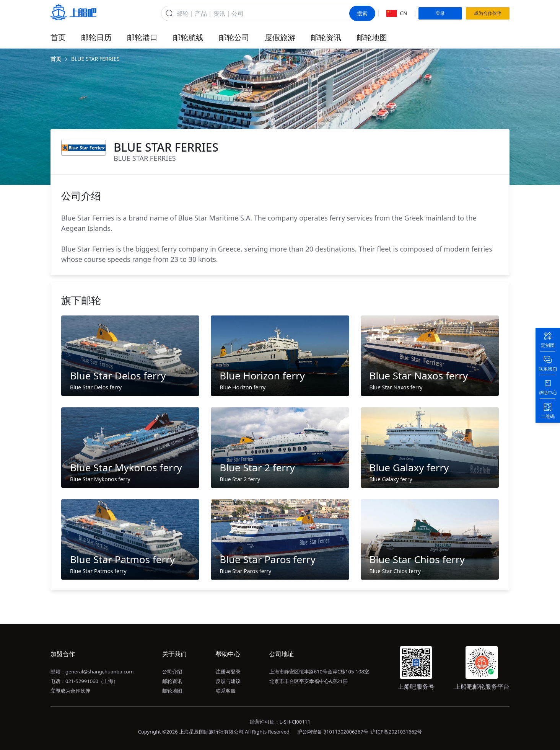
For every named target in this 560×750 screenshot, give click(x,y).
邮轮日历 (96, 37)
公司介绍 (172, 672)
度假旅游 (280, 37)
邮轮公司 (234, 37)
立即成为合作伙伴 (70, 691)
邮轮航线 (188, 37)
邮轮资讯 (326, 37)
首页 (58, 37)
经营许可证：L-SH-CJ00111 (280, 722)
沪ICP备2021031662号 (396, 732)
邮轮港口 (142, 37)
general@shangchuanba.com (99, 672)
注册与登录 (228, 672)
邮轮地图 (372, 37)
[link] (56, 59)
